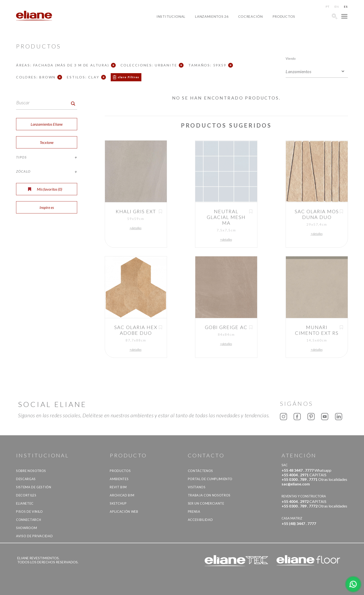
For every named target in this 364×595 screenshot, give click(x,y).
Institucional (171, 16)
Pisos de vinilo (29, 512)
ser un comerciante (206, 503)
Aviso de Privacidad (34, 536)
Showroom (26, 528)
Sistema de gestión (34, 487)
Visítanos (197, 487)
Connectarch (29, 520)
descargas (26, 479)
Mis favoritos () (45, 189)
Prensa (194, 512)
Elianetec (25, 503)
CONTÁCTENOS (200, 471)
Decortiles (26, 495)
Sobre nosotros (31, 471)
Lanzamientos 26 (212, 16)
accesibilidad (200, 520)
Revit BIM (118, 487)
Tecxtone (47, 142)
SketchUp (118, 503)
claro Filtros (129, 77)
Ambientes (119, 479)
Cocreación (251, 16)
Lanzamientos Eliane (47, 124)
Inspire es (47, 207)
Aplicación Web (124, 512)
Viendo (291, 58)
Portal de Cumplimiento (210, 479)
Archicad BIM (122, 495)
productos (284, 16)
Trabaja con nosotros (209, 495)
